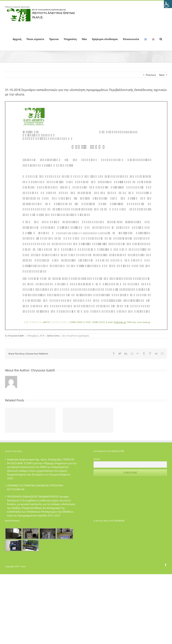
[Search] (161, 39)
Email (97, 459)
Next (162, 75)
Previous (151, 75)
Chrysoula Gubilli (16, 336)
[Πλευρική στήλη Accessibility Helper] (168, 4)
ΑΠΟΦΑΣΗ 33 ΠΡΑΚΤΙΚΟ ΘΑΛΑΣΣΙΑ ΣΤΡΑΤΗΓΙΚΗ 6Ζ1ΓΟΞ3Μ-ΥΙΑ (35, 487)
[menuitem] (17, 39)
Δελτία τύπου (53, 336)
